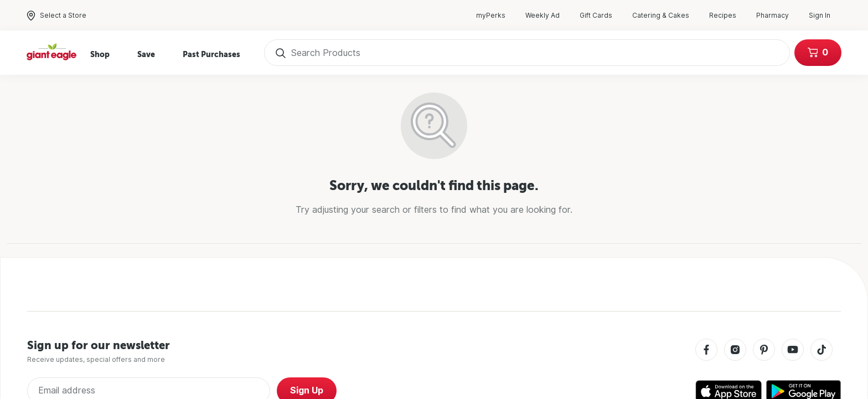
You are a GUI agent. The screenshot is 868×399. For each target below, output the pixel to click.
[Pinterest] (764, 351)
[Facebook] (706, 351)
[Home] (52, 53)
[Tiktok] (821, 351)
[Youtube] (793, 351)
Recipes (728, 16)
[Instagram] (735, 351)
